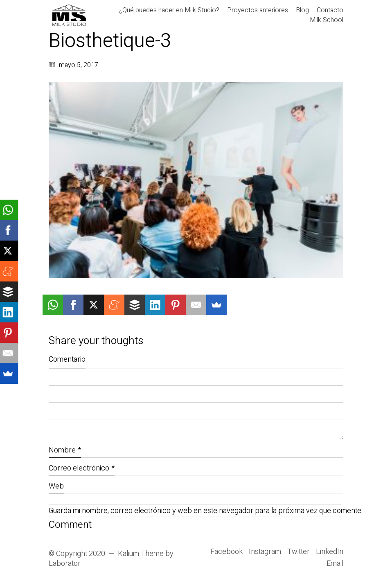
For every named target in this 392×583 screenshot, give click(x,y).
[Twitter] (299, 552)
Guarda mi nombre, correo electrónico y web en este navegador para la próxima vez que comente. (196, 511)
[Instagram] (265, 552)
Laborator (65, 564)
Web (56, 486)
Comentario (67, 359)
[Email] (335, 564)
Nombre (65, 450)
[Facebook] (226, 552)
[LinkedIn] (330, 552)
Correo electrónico (82, 468)
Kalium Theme (141, 554)
